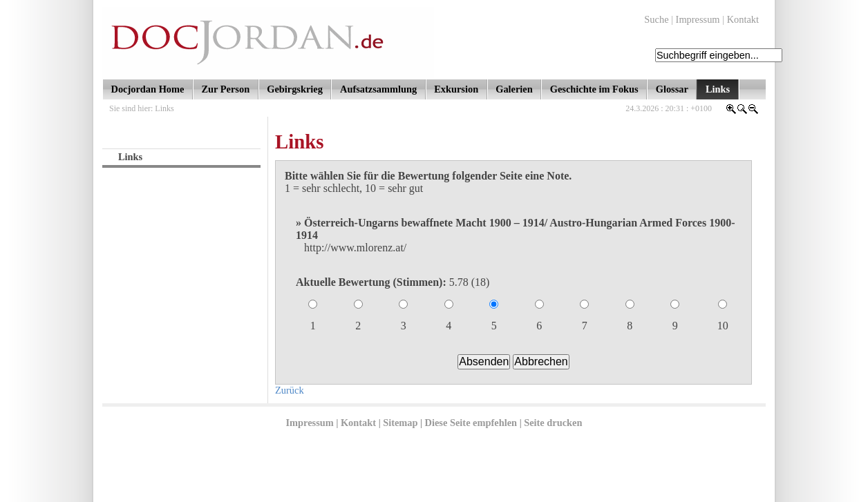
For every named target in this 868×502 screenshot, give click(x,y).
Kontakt (743, 19)
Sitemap (400, 423)
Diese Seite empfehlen (471, 423)
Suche (656, 19)
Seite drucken (553, 423)
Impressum (698, 19)
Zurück (290, 390)
